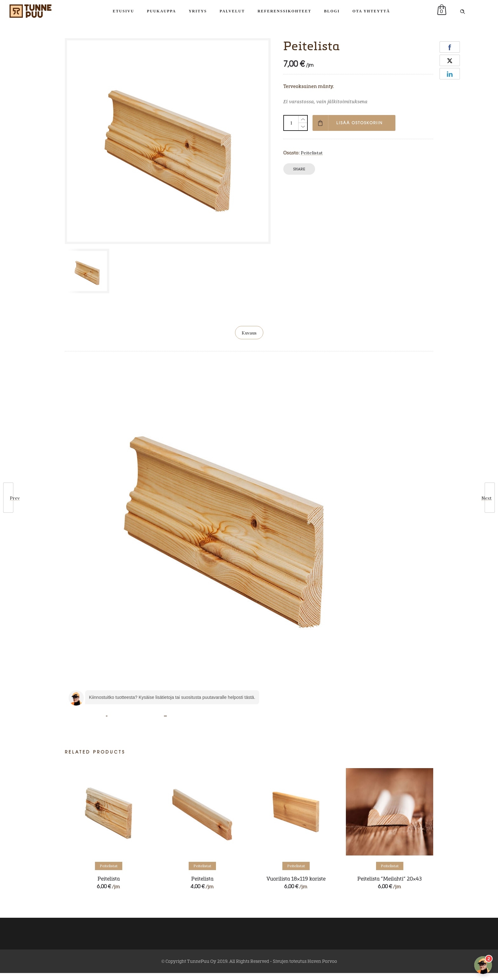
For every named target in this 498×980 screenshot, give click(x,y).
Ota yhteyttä (371, 11)
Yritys (198, 11)
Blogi (332, 11)
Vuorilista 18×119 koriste (296, 879)
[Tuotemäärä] (291, 123)
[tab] (249, 333)
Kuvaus (249, 333)
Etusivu (123, 11)
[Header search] (462, 11)
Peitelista (109, 879)
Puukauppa (161, 11)
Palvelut (232, 11)
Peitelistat (312, 153)
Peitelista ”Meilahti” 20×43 (390, 879)
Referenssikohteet (284, 11)
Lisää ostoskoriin (360, 123)
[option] (88, 271)
